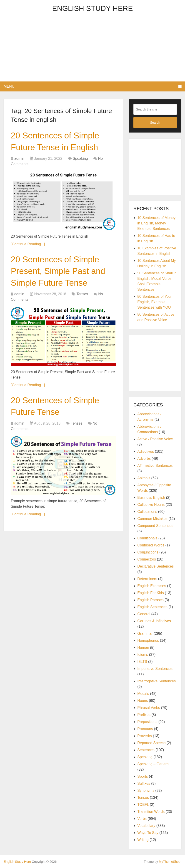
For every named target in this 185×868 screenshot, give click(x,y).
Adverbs (144, 459)
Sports (142, 776)
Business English (151, 498)
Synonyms (146, 791)
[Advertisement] (93, 50)
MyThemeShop (170, 862)
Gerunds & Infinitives (154, 621)
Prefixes (144, 715)
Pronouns (145, 729)
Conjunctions (148, 552)
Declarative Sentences (155, 566)
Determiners (147, 579)
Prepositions (147, 722)
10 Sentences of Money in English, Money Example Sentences (156, 223)
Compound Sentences (155, 526)
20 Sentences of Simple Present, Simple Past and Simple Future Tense (59, 272)
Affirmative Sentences (155, 466)
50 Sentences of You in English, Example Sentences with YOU (156, 302)
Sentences (146, 750)
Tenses (82, 296)
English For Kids (151, 593)
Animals (144, 478)
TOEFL (143, 805)
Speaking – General (153, 764)
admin (19, 159)
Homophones (148, 641)
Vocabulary (146, 826)
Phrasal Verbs (149, 708)
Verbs (142, 819)
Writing (143, 840)
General (144, 614)
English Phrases (150, 600)
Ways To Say (148, 833)
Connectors (147, 559)
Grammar (145, 633)
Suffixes (144, 783)
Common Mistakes (152, 519)
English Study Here (92, 8)
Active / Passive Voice (155, 439)
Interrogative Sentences (156, 681)
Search (155, 123)
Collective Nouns (151, 505)
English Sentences (152, 607)
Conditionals (147, 538)
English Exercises (152, 586)
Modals (143, 694)
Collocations (147, 512)
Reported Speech (151, 743)
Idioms (143, 655)
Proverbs (145, 736)
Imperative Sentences (155, 669)
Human (143, 648)
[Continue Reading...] (28, 245)
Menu (9, 86)
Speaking (80, 159)
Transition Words (151, 812)
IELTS (142, 662)
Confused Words (151, 545)
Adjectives (146, 451)
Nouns (142, 701)
